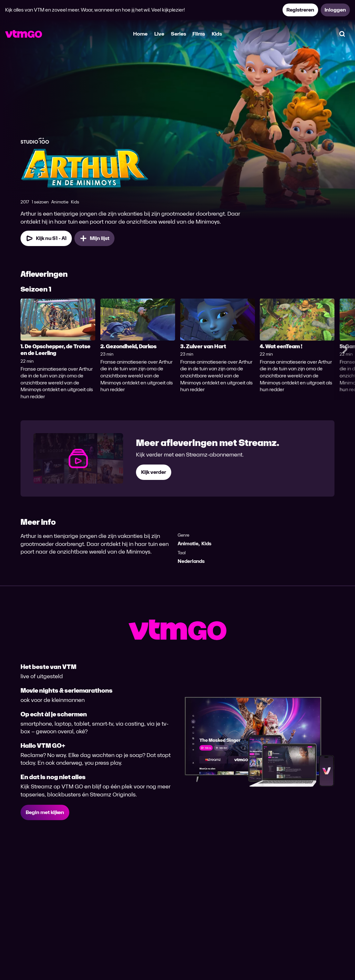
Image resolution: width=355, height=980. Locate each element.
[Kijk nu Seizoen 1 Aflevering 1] (46, 238)
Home (140, 34)
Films (199, 34)
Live (159, 34)
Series (178, 34)
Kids (217, 34)
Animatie (188, 544)
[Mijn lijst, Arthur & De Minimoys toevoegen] (94, 238)
